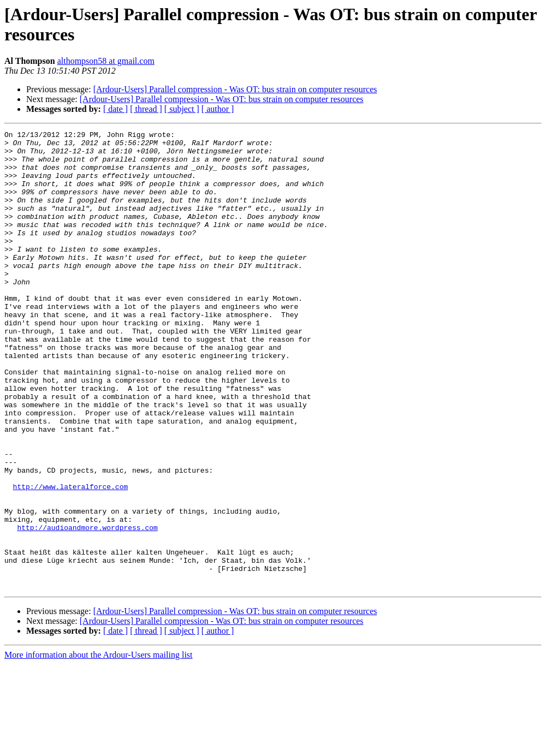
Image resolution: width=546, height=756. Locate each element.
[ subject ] (182, 109)
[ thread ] (146, 109)
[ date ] (115, 109)
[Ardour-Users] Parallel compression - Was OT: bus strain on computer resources (235, 89)
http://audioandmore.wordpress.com (87, 608)
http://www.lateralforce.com (71, 558)
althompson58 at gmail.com (106, 61)
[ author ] (218, 109)
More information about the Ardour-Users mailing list (99, 746)
